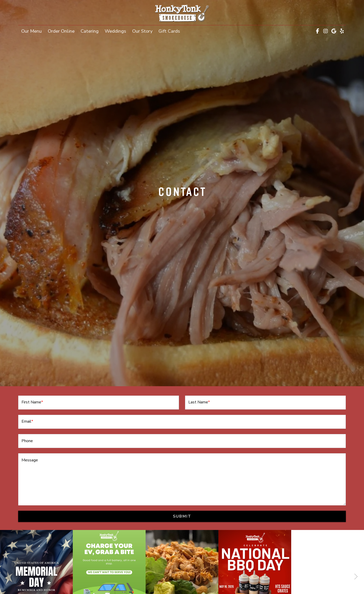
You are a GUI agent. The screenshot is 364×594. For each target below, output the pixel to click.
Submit (182, 516)
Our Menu (31, 31)
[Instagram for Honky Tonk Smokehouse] (326, 31)
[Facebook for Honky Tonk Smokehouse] (317, 31)
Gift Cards (171, 31)
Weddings (115, 31)
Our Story (142, 31)
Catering (90, 31)
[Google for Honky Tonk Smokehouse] (334, 31)
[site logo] (182, 13)
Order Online (63, 31)
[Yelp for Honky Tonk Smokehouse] (342, 31)
